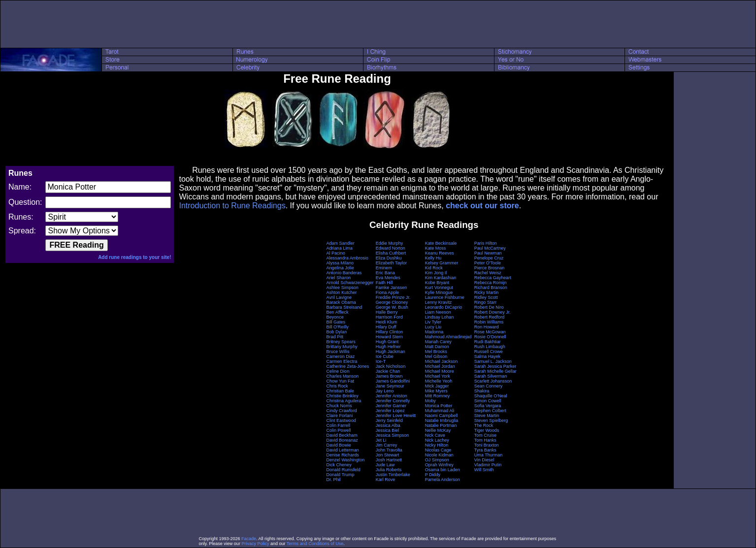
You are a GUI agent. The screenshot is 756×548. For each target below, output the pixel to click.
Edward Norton (391, 248)
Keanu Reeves (440, 253)
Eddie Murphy (390, 243)
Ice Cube (385, 356)
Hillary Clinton (390, 332)
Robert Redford (490, 317)
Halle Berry (387, 312)
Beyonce (335, 317)
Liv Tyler (433, 322)
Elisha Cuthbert (391, 253)
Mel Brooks (436, 352)
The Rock (484, 425)
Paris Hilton (486, 243)
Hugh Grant (387, 342)
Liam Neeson (438, 312)
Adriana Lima (340, 248)
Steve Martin (487, 416)
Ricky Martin (487, 292)
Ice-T (381, 361)
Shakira (482, 391)
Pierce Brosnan (490, 268)
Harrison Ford (389, 317)
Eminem (384, 268)
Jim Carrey (387, 445)
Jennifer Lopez (390, 411)
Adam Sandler (341, 243)
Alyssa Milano (340, 263)
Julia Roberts (389, 470)
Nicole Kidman (439, 455)
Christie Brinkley (343, 396)
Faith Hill (384, 283)
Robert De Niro (489, 307)
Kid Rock (434, 268)
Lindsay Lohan (440, 317)
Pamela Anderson (443, 480)
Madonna (434, 332)
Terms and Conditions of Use (315, 544)
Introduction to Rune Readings (232, 206)
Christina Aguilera (344, 401)
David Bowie (339, 445)
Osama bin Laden (443, 470)
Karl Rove (386, 480)
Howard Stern (389, 337)
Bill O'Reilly (338, 327)
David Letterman (343, 450)
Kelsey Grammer (442, 263)
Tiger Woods (487, 430)
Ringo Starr (486, 302)
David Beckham (342, 435)
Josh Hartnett (389, 460)
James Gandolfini (393, 381)
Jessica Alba (388, 425)
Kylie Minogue (439, 292)
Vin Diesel (484, 460)
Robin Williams (489, 322)
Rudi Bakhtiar (488, 342)
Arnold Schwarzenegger (350, 283)
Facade (249, 539)
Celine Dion (338, 371)
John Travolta (389, 450)
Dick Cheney (339, 465)
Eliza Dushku (389, 258)
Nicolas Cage (438, 450)
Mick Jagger (437, 386)
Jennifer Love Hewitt (396, 416)
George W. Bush (392, 307)
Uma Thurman (488, 455)
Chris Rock (337, 386)
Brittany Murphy (342, 347)
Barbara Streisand (345, 307)
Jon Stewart (388, 455)
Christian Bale (340, 391)
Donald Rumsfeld (344, 470)
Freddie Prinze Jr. (393, 297)
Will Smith (484, 470)
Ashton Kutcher (342, 292)
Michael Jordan (440, 366)
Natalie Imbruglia (442, 420)
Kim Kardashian (441, 278)
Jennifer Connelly (393, 401)
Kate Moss (436, 248)
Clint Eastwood (341, 420)
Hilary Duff (386, 327)
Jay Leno (385, 391)
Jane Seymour (390, 386)
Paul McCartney (490, 248)
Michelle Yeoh (439, 381)
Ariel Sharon (339, 278)
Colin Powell (339, 430)
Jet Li (381, 440)
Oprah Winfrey (439, 465)
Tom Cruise (486, 435)
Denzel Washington (346, 460)
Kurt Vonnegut (439, 288)
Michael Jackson (442, 361)
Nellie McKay (438, 430)
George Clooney (392, 302)
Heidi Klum (387, 322)
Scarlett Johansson (493, 381)
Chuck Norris (339, 406)
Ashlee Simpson (343, 288)
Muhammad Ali (440, 411)
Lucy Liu (433, 327)
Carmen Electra (342, 361)
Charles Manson (343, 376)
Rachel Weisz (488, 273)
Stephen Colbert (490, 411)
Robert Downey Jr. (493, 312)
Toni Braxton (487, 445)
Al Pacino (336, 253)
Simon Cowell (488, 401)
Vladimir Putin (488, 465)
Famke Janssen (392, 288)
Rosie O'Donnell (490, 337)
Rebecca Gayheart (493, 278)
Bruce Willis (338, 352)
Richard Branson (491, 288)
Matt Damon (437, 347)
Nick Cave (435, 435)
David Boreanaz (342, 440)
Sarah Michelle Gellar (495, 371)
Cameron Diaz (341, 356)
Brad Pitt (335, 337)
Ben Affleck (338, 312)
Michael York (438, 376)
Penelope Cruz (489, 258)
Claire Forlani (340, 416)
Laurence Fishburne (445, 297)
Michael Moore (440, 371)
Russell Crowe (489, 352)
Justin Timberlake (393, 475)
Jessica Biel (388, 430)
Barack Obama (341, 302)
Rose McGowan (490, 332)
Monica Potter (439, 406)
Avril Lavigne (339, 297)
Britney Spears (341, 342)
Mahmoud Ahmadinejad (448, 337)
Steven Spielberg (491, 420)
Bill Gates (336, 322)
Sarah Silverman (491, 376)
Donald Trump (341, 475)
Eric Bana (385, 273)
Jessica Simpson (393, 435)
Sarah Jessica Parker (495, 366)
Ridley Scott (486, 297)
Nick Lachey (437, 440)
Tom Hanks (485, 440)
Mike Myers (436, 391)
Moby (430, 401)
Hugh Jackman (391, 352)
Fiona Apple (388, 292)
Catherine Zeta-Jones (348, 366)
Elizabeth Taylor (391, 263)
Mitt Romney (438, 396)
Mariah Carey (438, 342)
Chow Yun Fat (340, 381)
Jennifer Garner (391, 406)
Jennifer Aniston (392, 396)
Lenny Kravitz (439, 302)
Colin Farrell (339, 425)
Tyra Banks (485, 450)
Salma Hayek (488, 356)
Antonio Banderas (344, 273)
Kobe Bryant (437, 283)
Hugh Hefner (388, 347)
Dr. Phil (334, 480)
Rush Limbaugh (490, 347)
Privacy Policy (255, 544)
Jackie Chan (388, 371)
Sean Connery (489, 386)
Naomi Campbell (442, 416)
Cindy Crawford (342, 411)
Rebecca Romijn (491, 283)
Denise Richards (343, 455)
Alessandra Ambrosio (347, 258)
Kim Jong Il (436, 273)
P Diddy (433, 475)
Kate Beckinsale (441, 243)
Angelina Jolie (340, 268)
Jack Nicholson (391, 366)
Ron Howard (487, 327)
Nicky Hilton (437, 445)
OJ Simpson (437, 460)
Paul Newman (488, 253)
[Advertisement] (378, 24)
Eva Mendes (388, 278)
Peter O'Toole (488, 263)
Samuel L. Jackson (493, 361)
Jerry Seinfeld (389, 420)
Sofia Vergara (488, 406)
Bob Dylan (337, 332)
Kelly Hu (433, 258)
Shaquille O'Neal (491, 396)
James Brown (389, 376)
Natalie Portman (441, 425)
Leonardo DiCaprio (444, 307)
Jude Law (385, 465)
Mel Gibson (436, 356)
